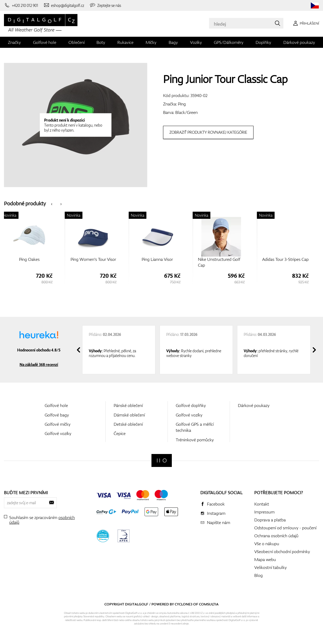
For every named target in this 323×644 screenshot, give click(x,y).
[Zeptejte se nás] (105, 5)
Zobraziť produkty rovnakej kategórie (208, 132)
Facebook (216, 504)
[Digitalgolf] (162, 460)
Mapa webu (265, 559)
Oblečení (77, 42)
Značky (14, 42)
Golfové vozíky (58, 433)
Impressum (264, 512)
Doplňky (263, 42)
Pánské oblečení (128, 405)
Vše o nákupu (267, 544)
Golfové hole (45, 42)
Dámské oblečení (129, 415)
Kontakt (262, 504)
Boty (101, 42)
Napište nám (219, 522)
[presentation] (52, 203)
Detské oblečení (128, 424)
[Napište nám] (64, 5)
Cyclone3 (184, 604)
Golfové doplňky (191, 405)
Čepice (120, 433)
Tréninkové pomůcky (195, 440)
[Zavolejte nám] (21, 5)
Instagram (216, 513)
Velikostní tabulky (271, 567)
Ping (182, 104)
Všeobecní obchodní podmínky (282, 552)
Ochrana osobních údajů (276, 536)
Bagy (173, 42)
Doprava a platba (270, 520)
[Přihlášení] (305, 23)
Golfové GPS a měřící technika (195, 427)
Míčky (151, 42)
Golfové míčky (58, 424)
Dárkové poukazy (299, 42)
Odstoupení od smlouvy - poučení (285, 528)
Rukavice (125, 42)
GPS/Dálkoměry (229, 42)
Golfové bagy (57, 415)
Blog (259, 575)
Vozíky (196, 42)
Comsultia (209, 604)
